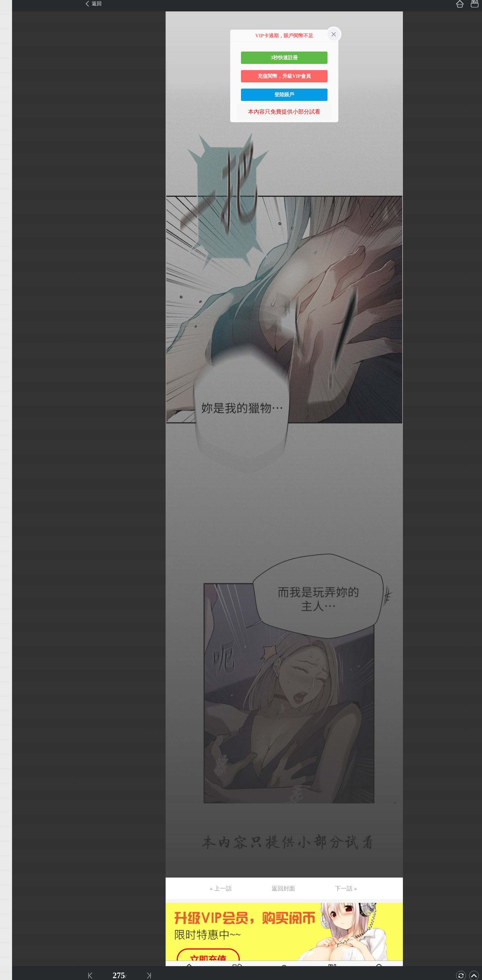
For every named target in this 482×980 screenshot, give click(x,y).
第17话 (15, 239)
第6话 (13, 80)
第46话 (15, 660)
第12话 (15, 167)
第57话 (15, 819)
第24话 (15, 341)
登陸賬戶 (284, 95)
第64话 (15, 921)
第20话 (15, 283)
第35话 (15, 500)
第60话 (15, 863)
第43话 (15, 616)
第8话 (13, 109)
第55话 (15, 790)
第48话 (15, 689)
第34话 (15, 486)
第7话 (13, 94)
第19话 (15, 268)
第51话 (15, 732)
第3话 (13, 36)
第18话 (15, 254)
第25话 (15, 355)
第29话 (15, 413)
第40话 (15, 573)
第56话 (15, 805)
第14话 (15, 196)
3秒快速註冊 (284, 58)
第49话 (15, 703)
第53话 (15, 761)
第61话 (15, 878)
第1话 (13, 7)
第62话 (15, 892)
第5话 (13, 65)
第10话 (15, 138)
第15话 (15, 210)
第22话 (15, 312)
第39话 (15, 558)
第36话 (15, 515)
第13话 (15, 181)
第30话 (15, 428)
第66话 (15, 950)
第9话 (13, 123)
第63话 (15, 907)
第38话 (15, 544)
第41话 (15, 587)
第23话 (15, 326)
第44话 (15, 631)
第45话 (15, 645)
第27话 (15, 384)
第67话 (15, 965)
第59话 (15, 849)
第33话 (15, 471)
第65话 (15, 936)
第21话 (15, 297)
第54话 (15, 776)
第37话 (15, 529)
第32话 (15, 457)
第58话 (15, 834)
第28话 (15, 399)
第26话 (15, 370)
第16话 (15, 225)
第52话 (15, 747)
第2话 (13, 22)
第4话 (13, 51)
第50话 (15, 718)
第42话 (15, 602)
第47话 (15, 674)
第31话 (15, 442)
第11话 (14, 152)
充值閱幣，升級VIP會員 (284, 76)
